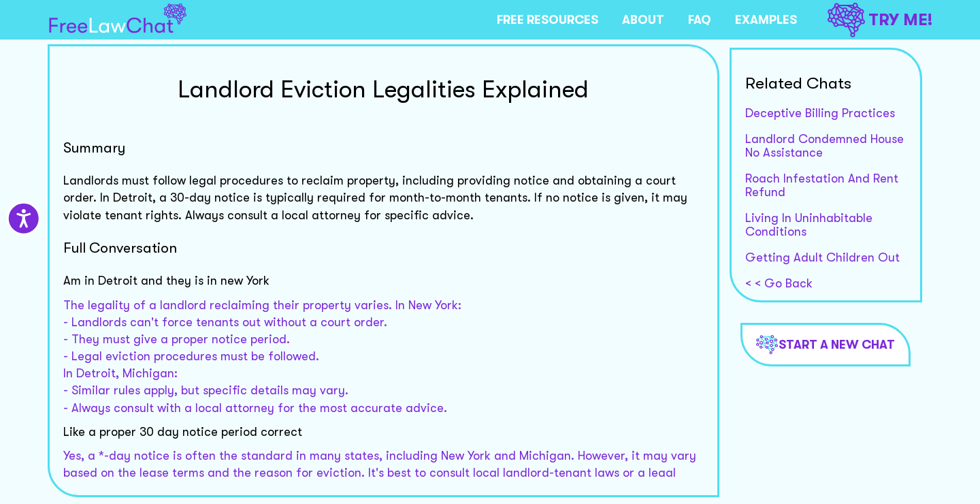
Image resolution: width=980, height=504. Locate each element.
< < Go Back (779, 283)
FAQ (700, 20)
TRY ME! (880, 20)
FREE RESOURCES (548, 20)
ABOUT (643, 20)
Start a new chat (826, 345)
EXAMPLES (766, 20)
